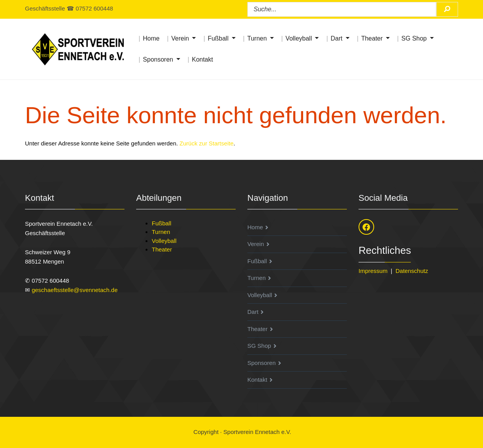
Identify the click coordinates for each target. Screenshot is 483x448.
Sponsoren (158, 59)
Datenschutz (412, 271)
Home (151, 38)
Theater (372, 38)
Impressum (373, 271)
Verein (180, 38)
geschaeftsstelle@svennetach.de (75, 290)
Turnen (257, 38)
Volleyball (299, 38)
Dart (336, 38)
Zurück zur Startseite (206, 143)
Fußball (218, 38)
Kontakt (202, 59)
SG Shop (414, 38)
